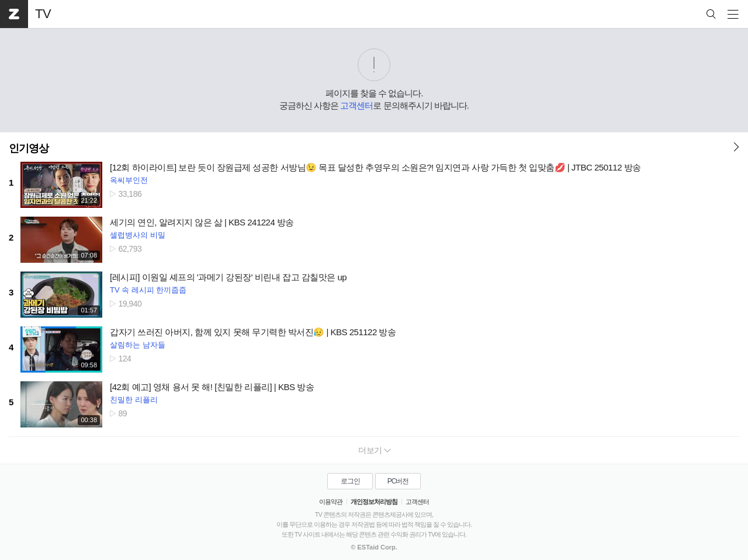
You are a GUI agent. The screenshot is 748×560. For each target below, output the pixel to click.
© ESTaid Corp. (374, 547)
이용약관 (331, 502)
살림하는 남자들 (138, 345)
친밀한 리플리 (134, 400)
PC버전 (398, 481)
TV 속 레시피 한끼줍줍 (148, 290)
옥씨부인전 (129, 180)
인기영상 (29, 148)
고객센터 (356, 105)
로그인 (350, 481)
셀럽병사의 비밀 (138, 235)
